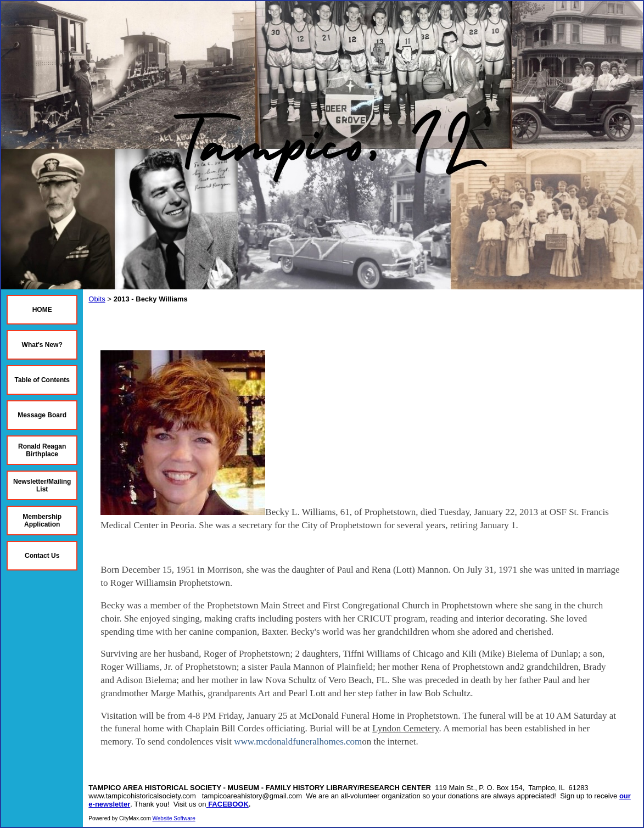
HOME (42, 310)
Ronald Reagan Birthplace (42, 450)
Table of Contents (42, 380)
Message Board (42, 415)
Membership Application (42, 521)
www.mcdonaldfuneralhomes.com (298, 742)
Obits (97, 299)
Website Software (174, 818)
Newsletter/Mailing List (42, 485)
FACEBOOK (228, 804)
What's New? (42, 345)
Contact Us (42, 556)
